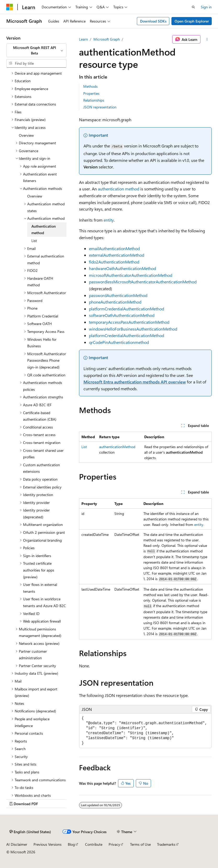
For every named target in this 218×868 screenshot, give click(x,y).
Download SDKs (153, 21)
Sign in (206, 7)
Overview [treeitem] (26, 135)
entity (109, 220)
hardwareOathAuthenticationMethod (122, 268)
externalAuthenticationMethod (117, 255)
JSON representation (100, 107)
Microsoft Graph (107, 39)
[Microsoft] (10, 7)
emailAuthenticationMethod (114, 248)
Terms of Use (140, 844)
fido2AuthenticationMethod (114, 262)
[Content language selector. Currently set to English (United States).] (30, 832)
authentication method (119, 189)
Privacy (114, 844)
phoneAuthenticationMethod (115, 302)
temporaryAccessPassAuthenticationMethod (129, 322)
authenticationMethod (117, 447)
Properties (91, 93)
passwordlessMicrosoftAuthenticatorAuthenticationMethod (143, 282)
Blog (71, 844)
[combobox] (36, 50)
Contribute (94, 844)
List (84, 447)
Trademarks (166, 844)
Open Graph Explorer (192, 21)
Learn (83, 39)
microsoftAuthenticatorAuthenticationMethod (131, 275)
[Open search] (193, 7)
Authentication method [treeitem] (44, 230)
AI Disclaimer (17, 844)
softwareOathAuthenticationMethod (122, 315)
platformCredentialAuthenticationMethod (127, 309)
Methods (90, 86)
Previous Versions (47, 844)
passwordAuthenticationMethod (118, 295)
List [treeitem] (34, 241)
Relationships (94, 100)
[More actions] (207, 39)
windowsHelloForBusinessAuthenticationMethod (133, 329)
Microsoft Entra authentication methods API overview (135, 382)
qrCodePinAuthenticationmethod (119, 342)
